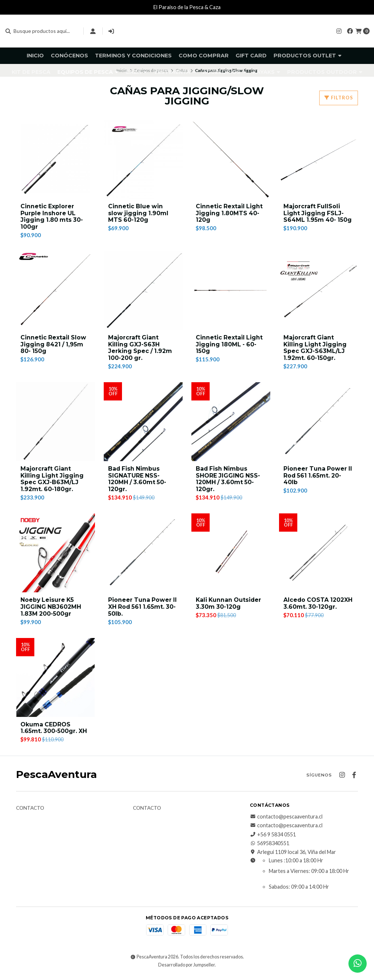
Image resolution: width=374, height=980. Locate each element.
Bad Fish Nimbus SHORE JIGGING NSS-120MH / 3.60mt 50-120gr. (228, 481)
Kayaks (266, 72)
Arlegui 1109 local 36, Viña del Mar (293, 856)
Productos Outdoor (325, 72)
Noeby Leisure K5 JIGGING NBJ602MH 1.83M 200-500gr (51, 610)
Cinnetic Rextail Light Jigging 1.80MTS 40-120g (230, 214)
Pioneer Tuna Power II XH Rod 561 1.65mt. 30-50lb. (143, 610)
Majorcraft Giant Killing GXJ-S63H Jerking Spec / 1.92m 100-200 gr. (141, 349)
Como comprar (204, 56)
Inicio (35, 56)
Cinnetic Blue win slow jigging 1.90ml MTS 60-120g (139, 214)
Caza (136, 72)
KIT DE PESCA (31, 72)
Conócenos (69, 56)
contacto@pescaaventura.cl (286, 820)
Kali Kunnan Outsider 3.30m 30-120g (229, 607)
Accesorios (224, 72)
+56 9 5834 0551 (273, 838)
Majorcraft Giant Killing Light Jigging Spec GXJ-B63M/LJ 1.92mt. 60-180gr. (53, 481)
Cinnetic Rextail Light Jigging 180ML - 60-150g (230, 345)
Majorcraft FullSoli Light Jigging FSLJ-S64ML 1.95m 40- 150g (318, 214)
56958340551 (270, 847)
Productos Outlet (308, 56)
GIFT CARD (251, 56)
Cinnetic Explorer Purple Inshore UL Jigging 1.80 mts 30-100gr (52, 217)
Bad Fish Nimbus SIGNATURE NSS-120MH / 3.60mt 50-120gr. (138, 481)
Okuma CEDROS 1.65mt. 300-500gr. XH (54, 732)
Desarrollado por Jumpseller (186, 968)
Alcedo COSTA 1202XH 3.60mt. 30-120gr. (318, 607)
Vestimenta (175, 72)
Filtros (339, 98)
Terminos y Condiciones (133, 56)
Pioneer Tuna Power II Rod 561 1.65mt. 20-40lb (318, 478)
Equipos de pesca (88, 72)
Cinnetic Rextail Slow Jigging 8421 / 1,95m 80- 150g (54, 345)
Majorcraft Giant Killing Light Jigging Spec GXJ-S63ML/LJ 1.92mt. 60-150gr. (316, 349)
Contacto (30, 812)
